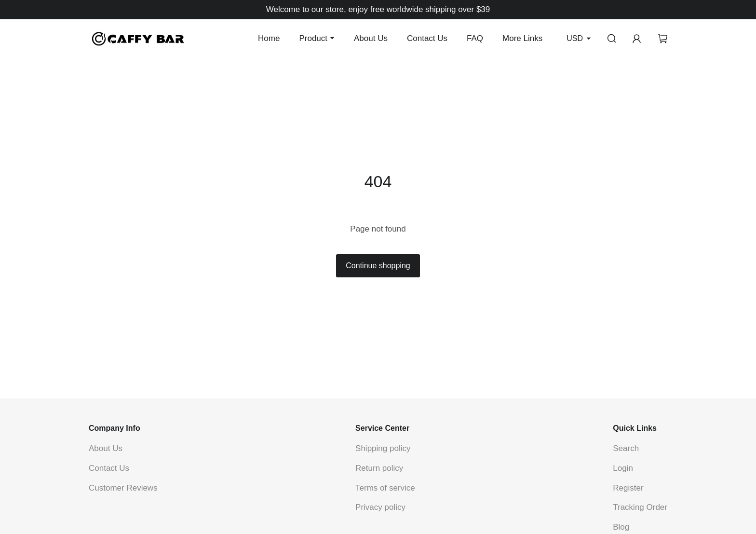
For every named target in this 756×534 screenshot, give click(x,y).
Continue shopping (378, 266)
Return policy (379, 468)
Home (269, 38)
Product (313, 38)
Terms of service (385, 488)
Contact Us (427, 38)
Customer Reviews (123, 488)
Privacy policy (380, 507)
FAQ (475, 38)
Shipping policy (383, 448)
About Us (371, 38)
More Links (522, 38)
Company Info (115, 428)
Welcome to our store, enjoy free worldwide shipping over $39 (378, 9)
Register (628, 488)
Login (623, 468)
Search (626, 448)
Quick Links (635, 428)
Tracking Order (640, 507)
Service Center (382, 428)
